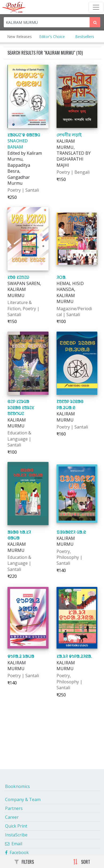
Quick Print (16, 826)
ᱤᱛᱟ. (61, 277)
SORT (81, 862)
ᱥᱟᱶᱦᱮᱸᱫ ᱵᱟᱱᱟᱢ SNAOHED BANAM (24, 141)
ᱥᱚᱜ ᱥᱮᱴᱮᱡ (18, 277)
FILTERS (24, 862)
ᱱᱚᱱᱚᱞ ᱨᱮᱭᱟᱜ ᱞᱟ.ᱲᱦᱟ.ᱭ (70, 404)
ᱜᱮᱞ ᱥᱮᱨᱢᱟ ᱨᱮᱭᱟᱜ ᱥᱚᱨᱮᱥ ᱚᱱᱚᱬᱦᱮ (21, 408)
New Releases (19, 37)
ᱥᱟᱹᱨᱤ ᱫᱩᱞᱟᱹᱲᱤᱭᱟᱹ (74, 656)
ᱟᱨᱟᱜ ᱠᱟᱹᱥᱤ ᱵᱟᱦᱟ (19, 535)
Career (12, 817)
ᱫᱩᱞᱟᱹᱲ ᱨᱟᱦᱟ (21, 656)
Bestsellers (85, 37)
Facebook (17, 852)
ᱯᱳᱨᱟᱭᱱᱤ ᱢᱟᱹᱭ (71, 532)
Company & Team (23, 799)
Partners (14, 808)
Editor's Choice (52, 37)
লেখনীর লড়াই (69, 135)
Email (14, 844)
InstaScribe (16, 835)
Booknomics (17, 786)
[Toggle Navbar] (96, 7)
